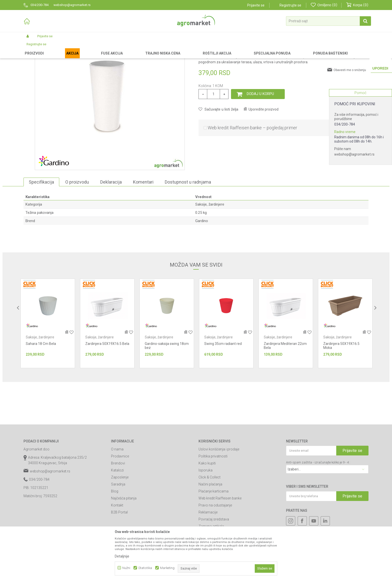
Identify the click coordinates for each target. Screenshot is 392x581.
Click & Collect (209, 519)
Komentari (143, 224)
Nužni (126, 568)
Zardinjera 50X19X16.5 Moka (341, 388)
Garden (65, 48)
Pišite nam (343, 149)
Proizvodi (50, 48)
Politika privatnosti (213, 498)
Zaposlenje (120, 519)
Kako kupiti (207, 505)
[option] (48, 366)
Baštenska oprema (118, 48)
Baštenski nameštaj (87, 48)
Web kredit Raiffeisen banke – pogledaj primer (252, 170)
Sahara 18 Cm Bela (41, 386)
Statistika (145, 568)
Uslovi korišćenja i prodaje (219, 491)
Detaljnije (122, 556)
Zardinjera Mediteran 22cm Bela (285, 388)
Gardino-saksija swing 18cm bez (167, 388)
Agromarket (32, 48)
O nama (117, 491)
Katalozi (117, 512)
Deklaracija (111, 224)
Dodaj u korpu (260, 136)
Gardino (202, 263)
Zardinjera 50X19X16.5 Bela (107, 386)
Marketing (167, 568)
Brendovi (118, 505)
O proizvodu (77, 224)
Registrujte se (290, 5)
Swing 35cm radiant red (223, 386)
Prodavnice (120, 498)
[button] (328, 21)
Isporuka (205, 512)
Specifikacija (41, 224)
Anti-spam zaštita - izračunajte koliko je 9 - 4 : (318, 505)
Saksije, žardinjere (147, 48)
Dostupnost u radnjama (188, 224)
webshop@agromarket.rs (354, 154)
